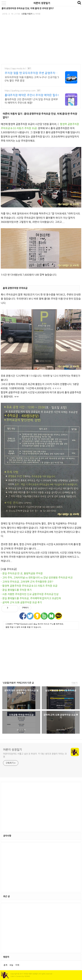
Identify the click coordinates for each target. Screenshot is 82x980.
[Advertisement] (41, 655)
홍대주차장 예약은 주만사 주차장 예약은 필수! (32, 95)
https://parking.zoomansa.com (20, 91)
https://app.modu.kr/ (15, 69)
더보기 (74, 683)
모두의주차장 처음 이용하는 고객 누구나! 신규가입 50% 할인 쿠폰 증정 (32, 79)
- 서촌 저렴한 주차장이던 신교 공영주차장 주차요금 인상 (30, 594)
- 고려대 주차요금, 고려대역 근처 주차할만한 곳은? (27, 582)
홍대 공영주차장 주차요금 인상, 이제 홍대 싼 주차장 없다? (28, 8)
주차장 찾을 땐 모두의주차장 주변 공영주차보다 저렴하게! (31, 73)
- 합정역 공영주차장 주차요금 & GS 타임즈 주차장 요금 (29, 586)
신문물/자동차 (27, 14)
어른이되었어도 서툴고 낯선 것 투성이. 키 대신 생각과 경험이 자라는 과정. (35, 755)
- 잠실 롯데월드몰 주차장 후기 (16, 590)
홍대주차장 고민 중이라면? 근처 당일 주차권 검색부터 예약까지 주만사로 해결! (31, 101)
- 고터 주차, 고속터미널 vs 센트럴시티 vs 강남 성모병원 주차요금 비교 (37, 578)
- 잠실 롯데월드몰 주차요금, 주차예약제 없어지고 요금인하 (31, 598)
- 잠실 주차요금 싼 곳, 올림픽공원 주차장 (22, 573)
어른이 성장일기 (42, 3)
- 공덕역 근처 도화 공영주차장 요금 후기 (21, 602)
